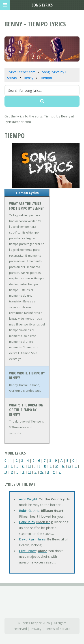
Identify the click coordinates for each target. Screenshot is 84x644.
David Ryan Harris (32, 539)
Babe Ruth (27, 522)
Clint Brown (28, 551)
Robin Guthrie (29, 510)
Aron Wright (28, 499)
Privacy (36, 629)
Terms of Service (58, 629)
